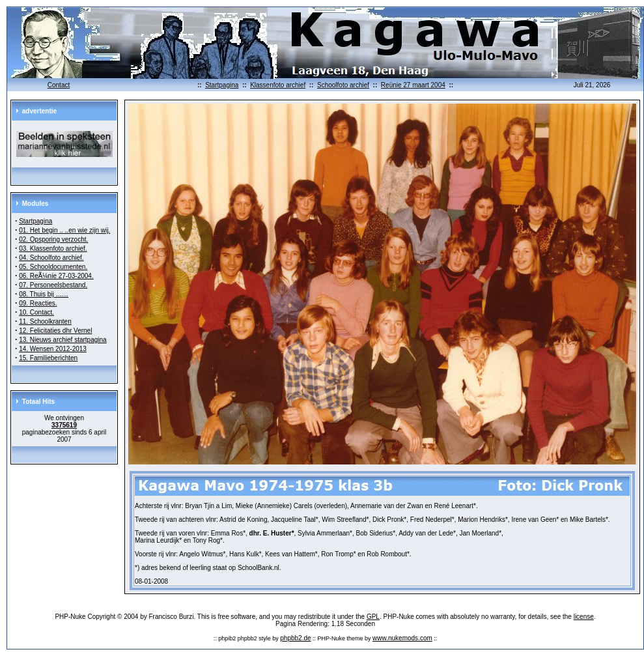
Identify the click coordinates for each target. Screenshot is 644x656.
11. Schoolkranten (45, 321)
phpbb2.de (295, 638)
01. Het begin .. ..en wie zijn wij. (64, 230)
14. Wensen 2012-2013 (53, 349)
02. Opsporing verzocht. (53, 239)
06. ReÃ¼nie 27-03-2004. (56, 276)
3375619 (64, 425)
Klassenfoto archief (278, 85)
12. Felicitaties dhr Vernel (55, 331)
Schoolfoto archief (343, 85)
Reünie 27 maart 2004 (413, 85)
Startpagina (222, 85)
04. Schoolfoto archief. (51, 258)
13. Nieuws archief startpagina (63, 340)
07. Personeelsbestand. (53, 285)
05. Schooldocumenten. (53, 267)
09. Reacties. (38, 303)
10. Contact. (36, 312)
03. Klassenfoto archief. (53, 249)
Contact (59, 85)
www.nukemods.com (402, 638)
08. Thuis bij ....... (44, 294)
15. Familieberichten (48, 358)
